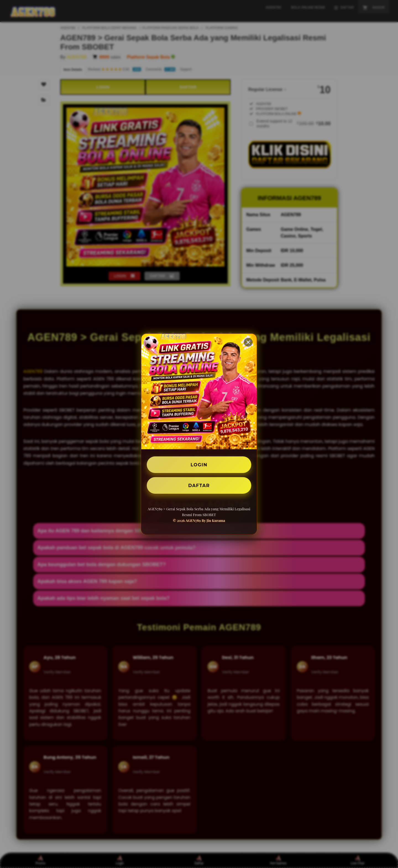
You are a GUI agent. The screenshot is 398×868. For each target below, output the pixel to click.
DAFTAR (199, 485)
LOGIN (199, 465)
